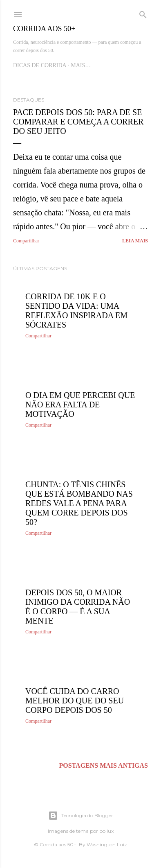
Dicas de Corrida (40, 65)
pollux (106, 831)
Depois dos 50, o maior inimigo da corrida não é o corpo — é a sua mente (78, 607)
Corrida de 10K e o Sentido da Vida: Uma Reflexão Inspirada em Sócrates (76, 311)
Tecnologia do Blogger (81, 816)
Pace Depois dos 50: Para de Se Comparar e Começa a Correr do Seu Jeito (78, 122)
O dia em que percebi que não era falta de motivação (80, 405)
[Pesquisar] (143, 13)
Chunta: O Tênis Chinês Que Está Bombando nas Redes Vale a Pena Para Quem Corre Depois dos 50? (79, 503)
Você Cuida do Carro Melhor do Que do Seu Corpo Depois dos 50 (75, 701)
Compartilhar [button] (26, 241)
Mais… (81, 65)
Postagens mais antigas (103, 765)
